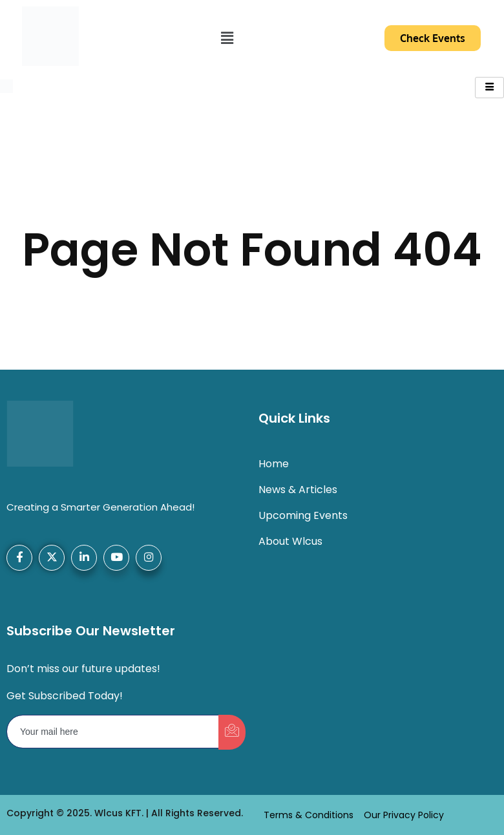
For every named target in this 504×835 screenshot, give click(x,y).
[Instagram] (149, 558)
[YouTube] (116, 558)
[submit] (232, 732)
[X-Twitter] (52, 558)
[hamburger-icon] (489, 88)
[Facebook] (19, 558)
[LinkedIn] (84, 558)
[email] (113, 732)
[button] (227, 38)
